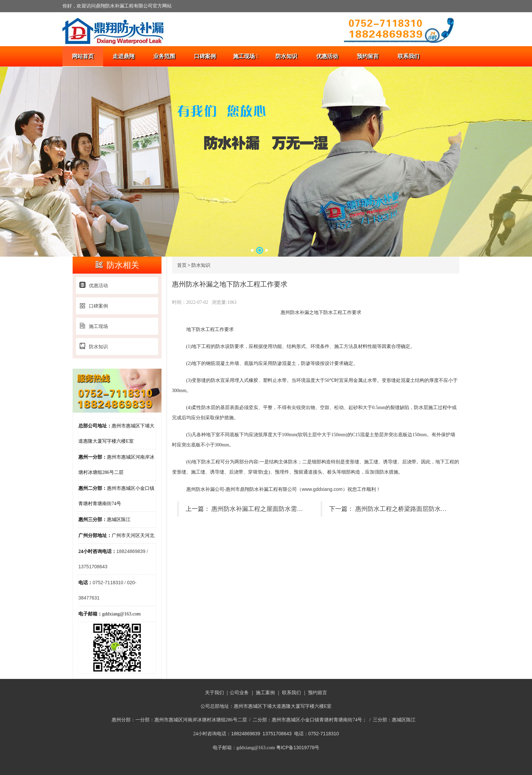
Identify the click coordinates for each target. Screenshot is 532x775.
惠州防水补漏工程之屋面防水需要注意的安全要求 (279, 509)
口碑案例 (205, 56)
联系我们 (408, 56)
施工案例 (265, 693)
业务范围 (164, 56)
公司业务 (239, 693)
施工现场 (246, 56)
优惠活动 (327, 56)
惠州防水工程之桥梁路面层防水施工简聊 (410, 509)
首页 (182, 265)
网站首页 (83, 56)
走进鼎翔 (123, 56)
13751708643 (93, 567)
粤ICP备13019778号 (298, 748)
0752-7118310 (108, 583)
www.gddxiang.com (322, 489)
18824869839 (131, 551)
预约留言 (368, 56)
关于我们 (214, 693)
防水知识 (286, 56)
